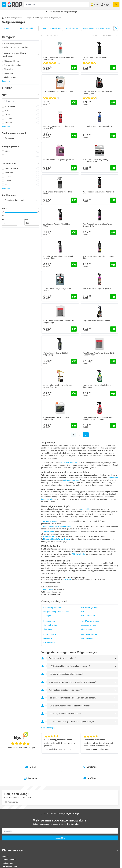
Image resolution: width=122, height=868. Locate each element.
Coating (21, 181)
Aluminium (21, 173)
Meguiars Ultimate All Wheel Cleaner (97, 321)
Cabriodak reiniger (50, 625)
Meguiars (21, 123)
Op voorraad (21, 138)
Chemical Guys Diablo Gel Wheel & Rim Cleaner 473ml (59, 127)
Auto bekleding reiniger (13, 65)
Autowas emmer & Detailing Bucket (97, 28)
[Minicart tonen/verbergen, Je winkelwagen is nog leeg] (116, 5)
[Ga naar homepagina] (3, 18)
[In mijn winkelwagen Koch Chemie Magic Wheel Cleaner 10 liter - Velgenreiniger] (113, 361)
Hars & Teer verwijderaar (51, 28)
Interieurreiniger (10, 77)
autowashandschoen (71, 480)
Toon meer (6, 81)
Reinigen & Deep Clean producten (37, 18)
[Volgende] (116, 28)
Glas (21, 184)
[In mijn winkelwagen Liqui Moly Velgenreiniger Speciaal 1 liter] (113, 136)
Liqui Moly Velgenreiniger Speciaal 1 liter (98, 126)
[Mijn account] (106, 5)
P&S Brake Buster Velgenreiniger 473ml (98, 289)
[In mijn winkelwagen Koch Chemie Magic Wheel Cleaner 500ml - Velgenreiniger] (74, 68)
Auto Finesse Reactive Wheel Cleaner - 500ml (58, 225)
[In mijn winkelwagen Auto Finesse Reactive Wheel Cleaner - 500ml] (74, 232)
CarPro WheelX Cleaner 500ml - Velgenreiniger (95, 58)
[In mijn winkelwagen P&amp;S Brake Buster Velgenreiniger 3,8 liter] (74, 168)
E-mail (30, 767)
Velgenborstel (9, 28)
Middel (21, 151)
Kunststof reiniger (50, 634)
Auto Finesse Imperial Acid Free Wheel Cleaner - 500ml (58, 257)
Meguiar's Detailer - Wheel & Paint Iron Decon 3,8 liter (97, 93)
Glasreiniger (8, 69)
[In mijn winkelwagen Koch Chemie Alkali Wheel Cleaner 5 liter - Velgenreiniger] (74, 329)
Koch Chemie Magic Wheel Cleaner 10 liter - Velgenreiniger (99, 354)
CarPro (21, 115)
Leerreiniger (8, 73)
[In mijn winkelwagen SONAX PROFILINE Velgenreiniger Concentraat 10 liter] (113, 168)
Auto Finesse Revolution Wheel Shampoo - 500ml (99, 257)
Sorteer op (96, 35)
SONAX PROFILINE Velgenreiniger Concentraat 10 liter (96, 161)
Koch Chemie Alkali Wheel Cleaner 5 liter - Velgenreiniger (59, 322)
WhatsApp (90, 767)
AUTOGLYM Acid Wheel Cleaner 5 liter (58, 92)
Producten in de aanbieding (21, 200)
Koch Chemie (21, 107)
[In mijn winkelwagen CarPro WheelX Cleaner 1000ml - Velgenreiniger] (74, 361)
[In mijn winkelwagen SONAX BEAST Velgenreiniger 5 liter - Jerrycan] (74, 297)
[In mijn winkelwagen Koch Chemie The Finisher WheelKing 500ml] (74, 200)
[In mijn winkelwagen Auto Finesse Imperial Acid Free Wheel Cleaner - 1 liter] (113, 232)
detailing (68, 580)
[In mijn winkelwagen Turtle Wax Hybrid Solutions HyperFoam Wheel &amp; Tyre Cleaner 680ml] (113, 426)
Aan (26, 219)
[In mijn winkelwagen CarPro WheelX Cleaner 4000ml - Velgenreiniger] (74, 426)
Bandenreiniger (49, 621)
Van (3, 219)
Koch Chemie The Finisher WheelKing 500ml (58, 193)
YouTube (90, 778)
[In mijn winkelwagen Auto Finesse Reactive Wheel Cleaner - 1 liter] (113, 200)
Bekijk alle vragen (48, 728)
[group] (52, 63)
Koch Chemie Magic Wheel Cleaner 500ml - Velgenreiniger (60, 58)
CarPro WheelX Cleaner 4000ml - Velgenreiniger (56, 418)
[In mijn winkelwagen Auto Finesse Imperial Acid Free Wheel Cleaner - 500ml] (74, 265)
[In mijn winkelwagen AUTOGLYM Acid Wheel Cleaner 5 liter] (74, 102)
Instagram (30, 778)
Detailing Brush (72, 28)
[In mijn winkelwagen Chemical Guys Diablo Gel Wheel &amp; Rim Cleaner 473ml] (74, 136)
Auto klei (84, 612)
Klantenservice (7, 863)
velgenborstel (113, 477)
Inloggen (5, 856)
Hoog (21, 155)
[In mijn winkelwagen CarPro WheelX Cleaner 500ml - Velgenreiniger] (113, 68)
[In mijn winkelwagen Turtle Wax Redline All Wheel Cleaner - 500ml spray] (113, 394)
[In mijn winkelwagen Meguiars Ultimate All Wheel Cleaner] (113, 329)
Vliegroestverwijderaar (28, 28)
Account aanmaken (9, 860)
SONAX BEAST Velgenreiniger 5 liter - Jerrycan (58, 289)
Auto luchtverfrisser (88, 616)
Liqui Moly (21, 119)
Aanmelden (60, 838)
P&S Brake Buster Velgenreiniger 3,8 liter (59, 160)
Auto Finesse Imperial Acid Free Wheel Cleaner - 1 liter (97, 225)
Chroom (21, 177)
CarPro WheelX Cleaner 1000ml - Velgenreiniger (56, 354)
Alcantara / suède (21, 169)
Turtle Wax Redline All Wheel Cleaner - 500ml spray (97, 386)
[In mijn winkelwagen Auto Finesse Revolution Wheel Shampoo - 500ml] (113, 265)
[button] (60, 850)
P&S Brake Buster (79, 554)
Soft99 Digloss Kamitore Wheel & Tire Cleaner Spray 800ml (58, 386)
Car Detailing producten (15, 18)
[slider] (4, 213)
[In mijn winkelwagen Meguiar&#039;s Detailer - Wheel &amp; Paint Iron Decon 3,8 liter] (113, 102)
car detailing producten (69, 463)
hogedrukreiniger (48, 499)
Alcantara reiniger (87, 638)
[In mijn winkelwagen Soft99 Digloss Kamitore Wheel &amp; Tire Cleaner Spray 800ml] (74, 394)
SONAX (21, 111)
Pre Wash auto (49, 642)
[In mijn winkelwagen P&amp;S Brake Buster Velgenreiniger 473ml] (113, 297)
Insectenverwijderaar (89, 625)
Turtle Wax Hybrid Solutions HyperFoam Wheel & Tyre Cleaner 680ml (98, 418)
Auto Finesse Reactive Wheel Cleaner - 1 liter (98, 193)
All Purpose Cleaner (11, 61)
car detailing (86, 509)
